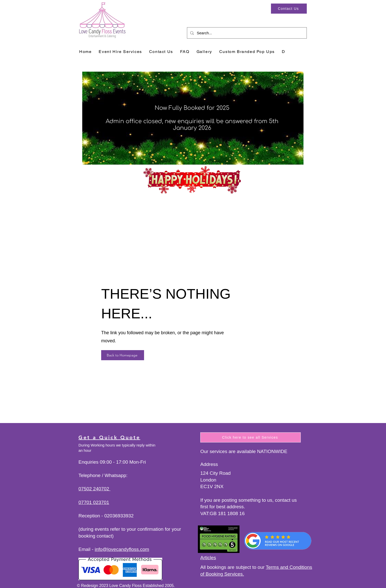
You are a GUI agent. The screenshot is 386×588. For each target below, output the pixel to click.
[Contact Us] (289, 9)
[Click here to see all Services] (251, 437)
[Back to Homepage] (123, 355)
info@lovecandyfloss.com (122, 549)
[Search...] (246, 33)
